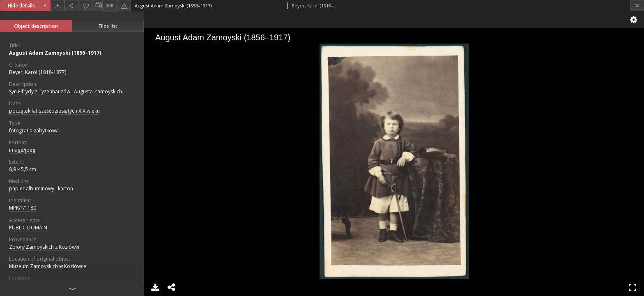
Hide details (28, 6)
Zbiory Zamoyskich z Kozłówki (44, 247)
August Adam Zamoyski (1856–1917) (55, 53)
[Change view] (98, 6)
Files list (108, 26)
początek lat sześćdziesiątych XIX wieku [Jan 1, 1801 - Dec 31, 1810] (54, 111)
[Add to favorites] (86, 6)
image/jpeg (22, 150)
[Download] (57, 6)
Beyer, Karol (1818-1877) (38, 72)
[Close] (637, 6)
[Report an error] (124, 6)
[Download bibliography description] (110, 6)
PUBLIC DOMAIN (28, 228)
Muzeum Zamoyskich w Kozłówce (48, 266)
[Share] (71, 6)
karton (66, 188)
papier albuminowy (32, 188)
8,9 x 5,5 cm (23, 169)
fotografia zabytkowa (34, 131)
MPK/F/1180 (23, 208)
